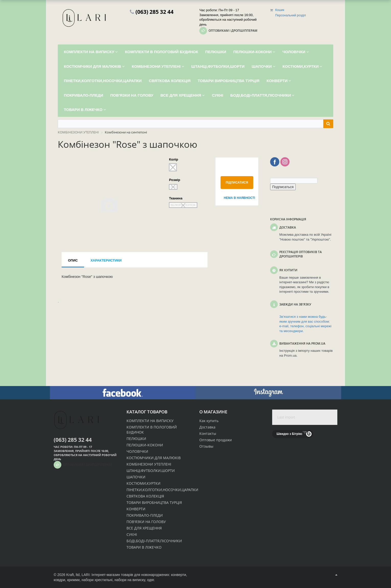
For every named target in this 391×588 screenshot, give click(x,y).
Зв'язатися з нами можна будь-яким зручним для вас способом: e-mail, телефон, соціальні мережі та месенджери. (305, 324)
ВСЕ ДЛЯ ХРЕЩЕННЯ (144, 528)
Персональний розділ (291, 15)
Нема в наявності (239, 198)
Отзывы (206, 446)
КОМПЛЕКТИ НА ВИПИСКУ (150, 421)
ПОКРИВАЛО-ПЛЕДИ (145, 515)
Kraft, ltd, (73, 575)
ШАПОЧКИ (136, 477)
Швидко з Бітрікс (289, 434)
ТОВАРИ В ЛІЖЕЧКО (144, 547)
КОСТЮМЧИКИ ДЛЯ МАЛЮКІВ (154, 458)
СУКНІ (132, 534)
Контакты (208, 433)
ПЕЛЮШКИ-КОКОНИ (145, 445)
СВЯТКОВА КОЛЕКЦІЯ (145, 496)
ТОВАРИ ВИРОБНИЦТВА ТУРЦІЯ (154, 502)
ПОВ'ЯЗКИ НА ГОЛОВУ (146, 522)
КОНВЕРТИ (136, 509)
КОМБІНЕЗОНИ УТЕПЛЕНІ (149, 464)
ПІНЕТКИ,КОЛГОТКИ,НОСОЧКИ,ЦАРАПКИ (162, 490)
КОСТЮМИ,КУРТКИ (143, 483)
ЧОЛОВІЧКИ (137, 451)
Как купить (209, 421)
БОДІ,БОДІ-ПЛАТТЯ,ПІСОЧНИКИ (154, 541)
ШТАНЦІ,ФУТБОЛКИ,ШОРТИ (151, 471)
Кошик (280, 10)
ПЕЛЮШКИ (136, 439)
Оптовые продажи (216, 440)
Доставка (207, 427)
